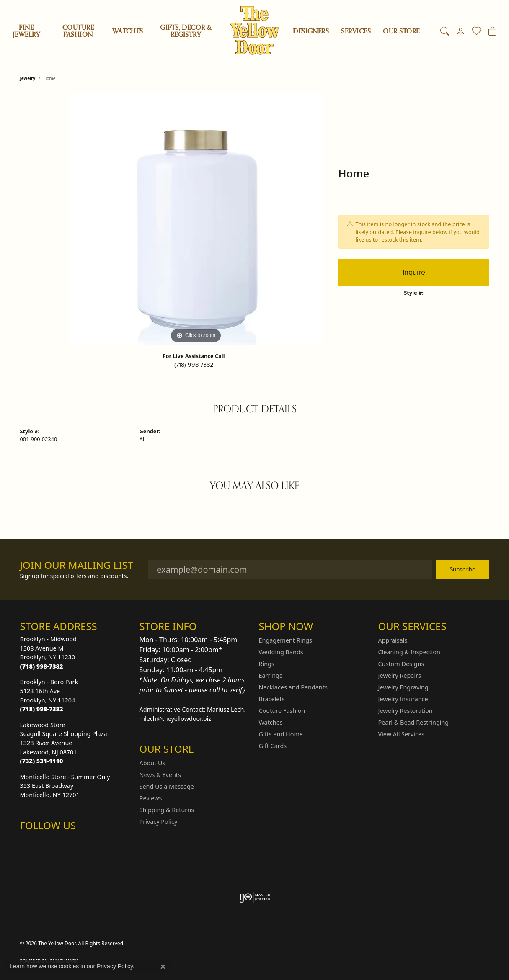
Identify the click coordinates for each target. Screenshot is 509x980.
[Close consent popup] (163, 967)
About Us (152, 763)
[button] (445, 31)
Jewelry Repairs (400, 675)
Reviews (151, 798)
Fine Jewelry (26, 31)
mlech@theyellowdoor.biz (176, 719)
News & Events (160, 775)
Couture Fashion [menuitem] (282, 711)
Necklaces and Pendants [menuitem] (293, 687)
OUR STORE (401, 31)
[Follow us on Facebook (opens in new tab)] (49, 842)
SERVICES (356, 31)
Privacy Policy (159, 822)
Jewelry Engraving (403, 687)
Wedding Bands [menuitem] (281, 652)
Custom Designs (401, 664)
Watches (128, 31)
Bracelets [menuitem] (272, 699)
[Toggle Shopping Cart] (492, 31)
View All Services (402, 734)
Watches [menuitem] (271, 722)
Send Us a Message (167, 786)
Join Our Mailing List (77, 565)
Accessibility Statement (455, 943)
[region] (196, 220)
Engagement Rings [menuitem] (286, 640)
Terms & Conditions (393, 943)
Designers (311, 31)
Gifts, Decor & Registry (186, 31)
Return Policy (302, 943)
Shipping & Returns (167, 810)
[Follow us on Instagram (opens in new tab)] (28, 842)
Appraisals (393, 640)
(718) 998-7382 (194, 365)
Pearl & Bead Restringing (414, 722)
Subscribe (462, 569)
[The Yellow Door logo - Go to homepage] (255, 30)
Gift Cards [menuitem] (273, 746)
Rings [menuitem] (267, 664)
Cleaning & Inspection (409, 652)
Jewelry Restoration (406, 711)
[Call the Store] (42, 666)
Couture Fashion (78, 31)
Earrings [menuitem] (271, 675)
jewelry (28, 78)
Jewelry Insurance (403, 699)
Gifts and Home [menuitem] (281, 734)
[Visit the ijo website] (255, 898)
